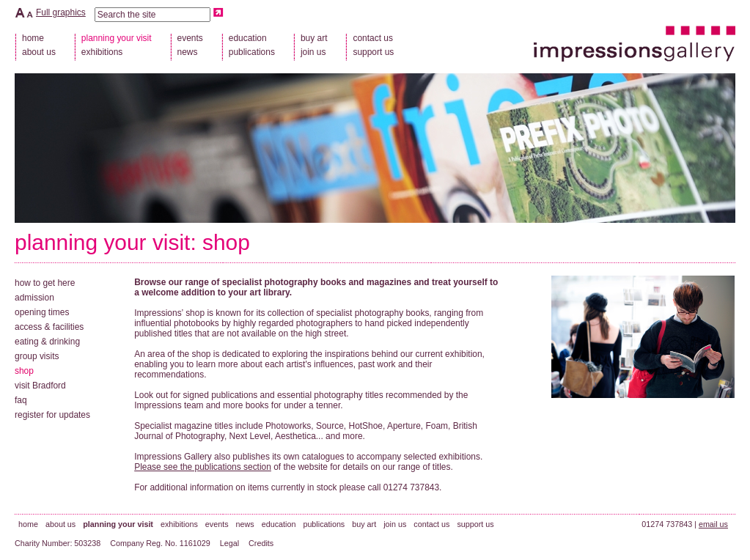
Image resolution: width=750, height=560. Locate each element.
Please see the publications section (203, 467)
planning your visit (102, 242)
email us (713, 524)
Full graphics (61, 12)
